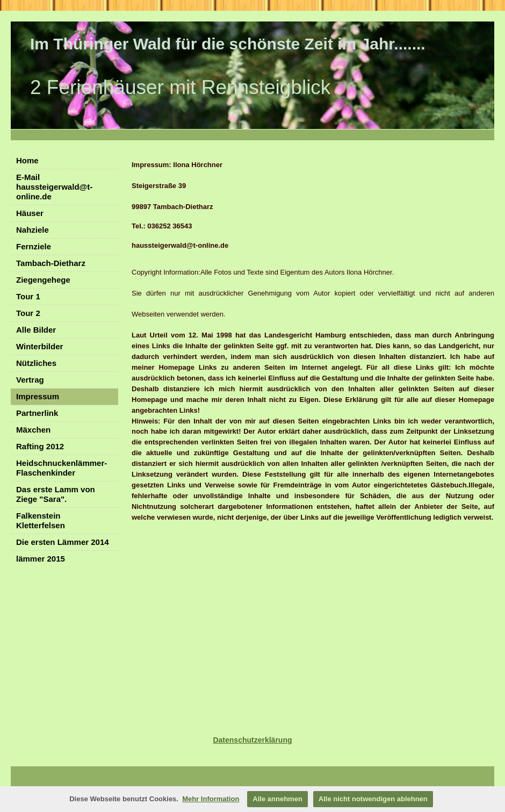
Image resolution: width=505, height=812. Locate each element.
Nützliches (36, 363)
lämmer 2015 (41, 559)
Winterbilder (39, 346)
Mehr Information (211, 799)
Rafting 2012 (40, 446)
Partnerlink (37, 413)
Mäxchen (33, 430)
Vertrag (30, 380)
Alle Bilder (36, 330)
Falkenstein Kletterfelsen (41, 520)
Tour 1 (28, 296)
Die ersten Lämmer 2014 (63, 542)
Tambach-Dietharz (51, 263)
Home (27, 160)
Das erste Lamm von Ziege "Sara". (56, 494)
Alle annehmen (277, 799)
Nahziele (33, 230)
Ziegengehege (43, 280)
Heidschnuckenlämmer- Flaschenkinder (62, 468)
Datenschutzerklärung (252, 740)
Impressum (38, 396)
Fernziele (34, 246)
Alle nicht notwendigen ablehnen (373, 799)
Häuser (30, 213)
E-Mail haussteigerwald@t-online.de (54, 187)
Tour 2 (28, 313)
